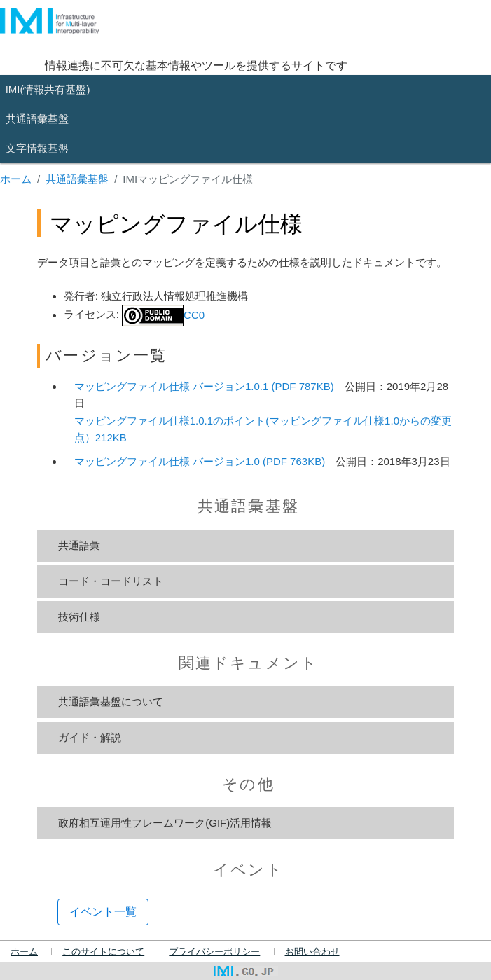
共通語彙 (79, 545)
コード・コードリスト (111, 581)
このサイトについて (103, 952)
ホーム (16, 179)
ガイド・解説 (90, 737)
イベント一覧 (103, 912)
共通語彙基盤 (77, 179)
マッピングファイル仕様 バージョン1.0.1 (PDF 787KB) (204, 386)
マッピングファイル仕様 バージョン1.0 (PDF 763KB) (200, 461)
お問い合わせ (312, 952)
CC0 (163, 315)
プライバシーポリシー (214, 952)
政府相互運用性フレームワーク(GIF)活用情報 (165, 823)
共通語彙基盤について (111, 702)
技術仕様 (79, 617)
